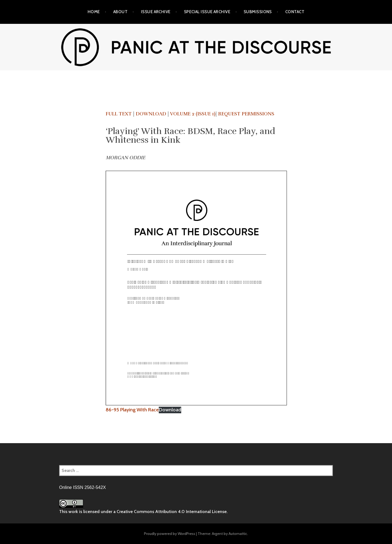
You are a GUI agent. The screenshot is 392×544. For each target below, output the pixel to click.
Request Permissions (246, 114)
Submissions (258, 12)
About (120, 12)
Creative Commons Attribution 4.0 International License (172, 512)
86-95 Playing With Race (132, 410)
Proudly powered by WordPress (170, 534)
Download (151, 114)
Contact (295, 12)
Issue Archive (156, 12)
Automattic (238, 534)
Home (94, 12)
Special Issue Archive (207, 12)
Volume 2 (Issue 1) (193, 114)
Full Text (119, 114)
